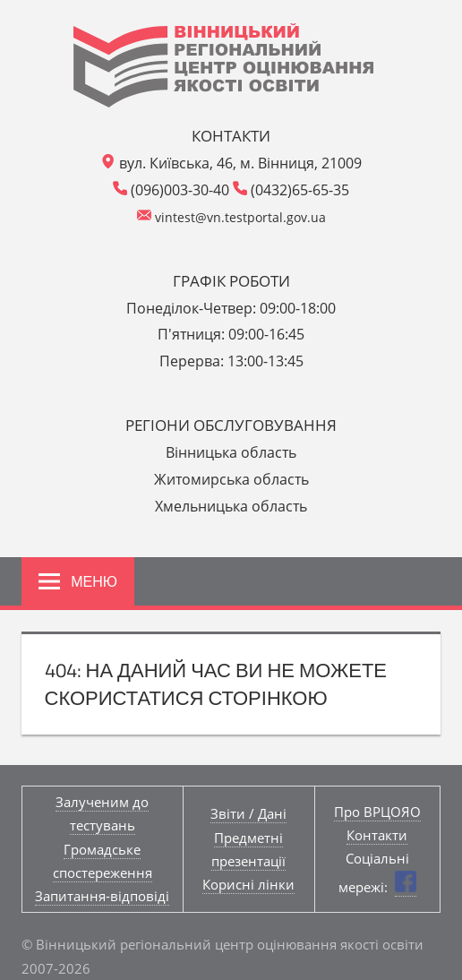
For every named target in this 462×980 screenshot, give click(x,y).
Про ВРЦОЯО (377, 812)
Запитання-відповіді (102, 896)
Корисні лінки (248, 884)
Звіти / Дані (248, 813)
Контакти (377, 835)
